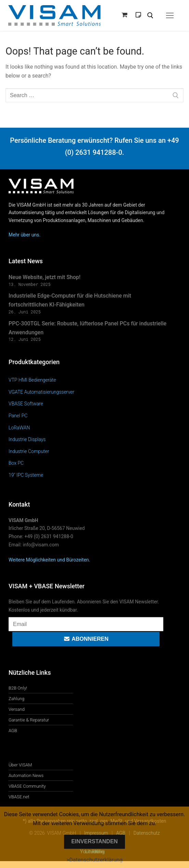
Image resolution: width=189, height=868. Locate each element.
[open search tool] (150, 15)
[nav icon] (170, 15)
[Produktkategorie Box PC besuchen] (94, 463)
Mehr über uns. (24, 235)
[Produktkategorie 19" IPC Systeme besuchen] (94, 475)
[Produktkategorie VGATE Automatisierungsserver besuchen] (94, 392)
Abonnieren (86, 639)
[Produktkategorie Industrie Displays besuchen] (94, 439)
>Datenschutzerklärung (94, 860)
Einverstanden (94, 841)
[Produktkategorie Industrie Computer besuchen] (94, 451)
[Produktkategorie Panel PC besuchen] (94, 415)
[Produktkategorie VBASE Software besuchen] (94, 403)
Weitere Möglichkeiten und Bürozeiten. (49, 560)
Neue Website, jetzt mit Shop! (45, 277)
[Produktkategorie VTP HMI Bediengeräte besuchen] (94, 380)
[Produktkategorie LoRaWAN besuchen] (94, 427)
